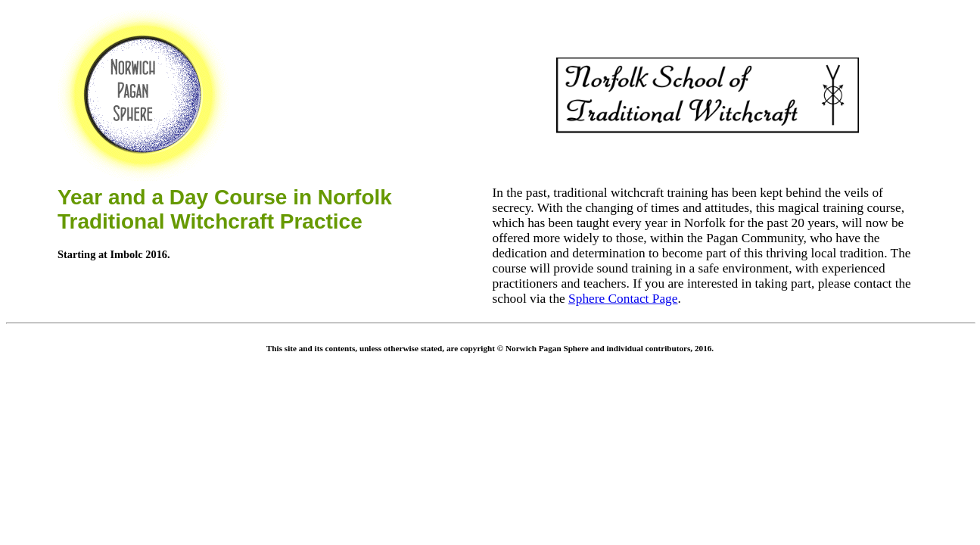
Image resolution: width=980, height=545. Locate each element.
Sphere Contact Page (623, 299)
